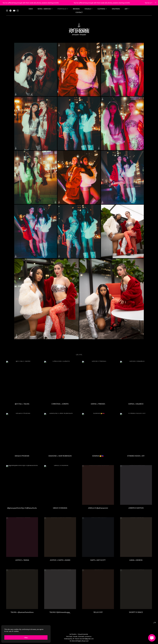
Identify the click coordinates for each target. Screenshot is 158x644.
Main (31, 8)
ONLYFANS (116, 8)
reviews (76, 8)
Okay (26, 637)
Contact (79, 12)
